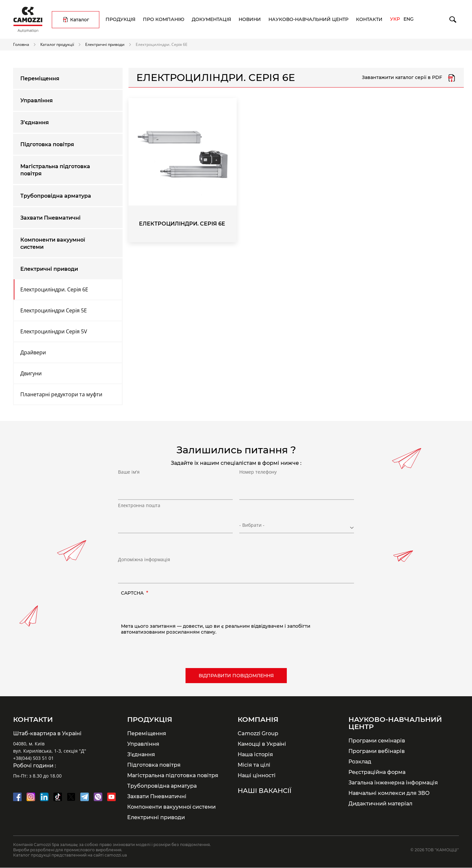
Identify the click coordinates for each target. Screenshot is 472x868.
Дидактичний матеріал (380, 803)
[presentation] (171, 610)
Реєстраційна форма (377, 772)
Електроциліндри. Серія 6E (54, 289)
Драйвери (33, 352)
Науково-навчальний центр (308, 19)
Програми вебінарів (377, 751)
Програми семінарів (377, 740)
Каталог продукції (57, 44)
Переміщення (40, 79)
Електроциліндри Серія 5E (54, 310)
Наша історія (255, 754)
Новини (250, 19)
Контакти (369, 19)
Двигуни (31, 373)
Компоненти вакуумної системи (53, 243)
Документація (211, 19)
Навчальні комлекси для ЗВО (389, 793)
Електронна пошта (139, 522)
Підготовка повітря (47, 144)
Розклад (360, 761)
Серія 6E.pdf (452, 78)
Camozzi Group (258, 733)
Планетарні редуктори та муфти (61, 394)
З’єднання (35, 122)
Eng (409, 19)
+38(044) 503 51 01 (33, 758)
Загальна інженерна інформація (393, 782)
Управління (37, 100)
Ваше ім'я (129, 489)
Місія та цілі (254, 765)
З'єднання (141, 754)
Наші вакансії (265, 791)
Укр (395, 19)
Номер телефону (258, 489)
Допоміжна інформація (144, 559)
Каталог (80, 20)
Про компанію (164, 19)
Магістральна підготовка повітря (55, 170)
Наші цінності (257, 775)
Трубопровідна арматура (56, 196)
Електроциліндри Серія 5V (54, 331)
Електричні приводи (105, 44)
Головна (21, 44)
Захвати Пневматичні (50, 218)
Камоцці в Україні (262, 744)
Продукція (120, 19)
